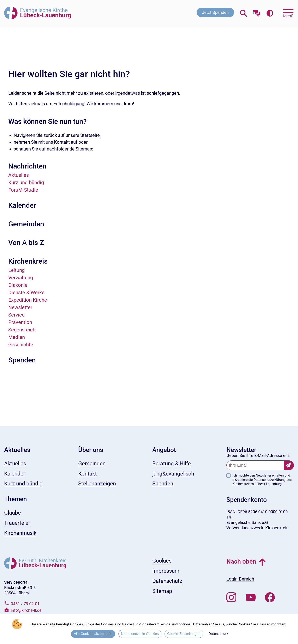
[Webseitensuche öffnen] (244, 13)
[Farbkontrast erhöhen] (270, 13)
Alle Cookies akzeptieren (93, 634)
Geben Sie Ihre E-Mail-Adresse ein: (258, 455)
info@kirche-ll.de (26, 610)
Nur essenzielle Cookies (140, 634)
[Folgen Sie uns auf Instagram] (231, 597)
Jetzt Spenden (215, 12)
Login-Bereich (240, 579)
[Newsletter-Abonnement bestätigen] (289, 465)
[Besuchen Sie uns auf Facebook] (270, 597)
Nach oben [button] (241, 561)
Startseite (90, 135)
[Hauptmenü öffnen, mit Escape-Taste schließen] (288, 13)
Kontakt (62, 142)
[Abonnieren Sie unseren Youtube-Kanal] (251, 597)
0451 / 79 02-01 (25, 604)
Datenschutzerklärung (270, 480)
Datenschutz (218, 634)
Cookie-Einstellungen (184, 634)
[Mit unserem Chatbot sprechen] (257, 12)
